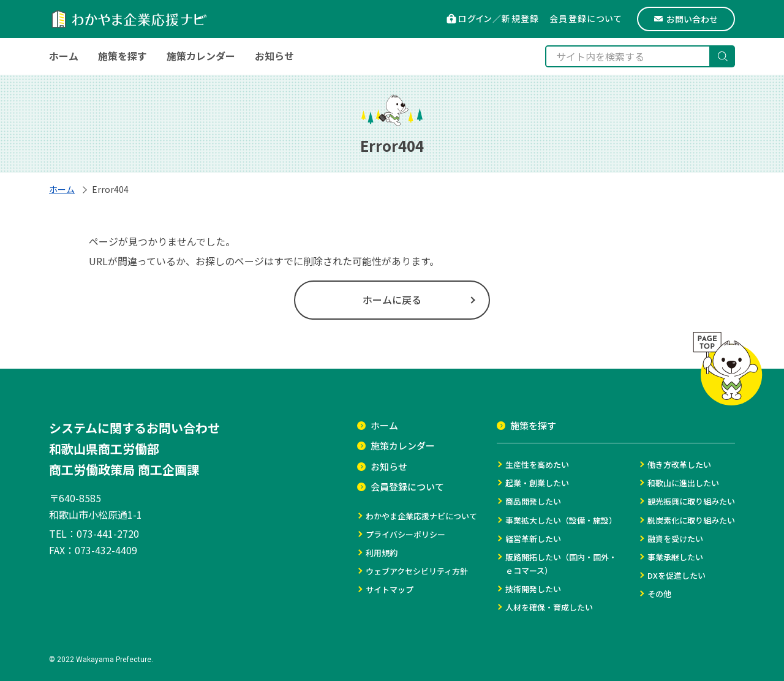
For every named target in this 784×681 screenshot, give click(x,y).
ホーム (62, 189)
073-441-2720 (108, 533)
